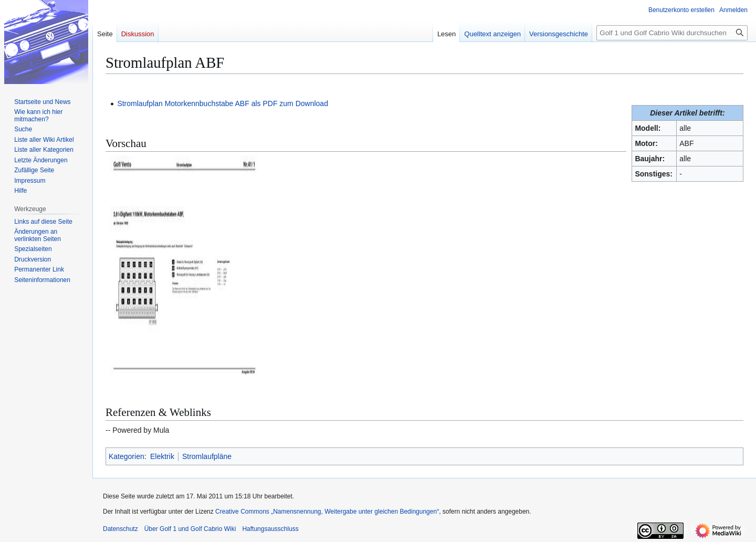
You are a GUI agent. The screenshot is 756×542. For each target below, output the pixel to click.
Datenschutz (120, 529)
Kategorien (127, 456)
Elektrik (162, 456)
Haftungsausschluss (270, 529)
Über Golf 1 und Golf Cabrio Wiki (190, 529)
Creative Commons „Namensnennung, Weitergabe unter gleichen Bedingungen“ (327, 512)
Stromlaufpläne (207, 456)
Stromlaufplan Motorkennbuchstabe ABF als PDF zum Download (223, 103)
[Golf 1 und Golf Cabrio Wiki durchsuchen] (672, 33)
